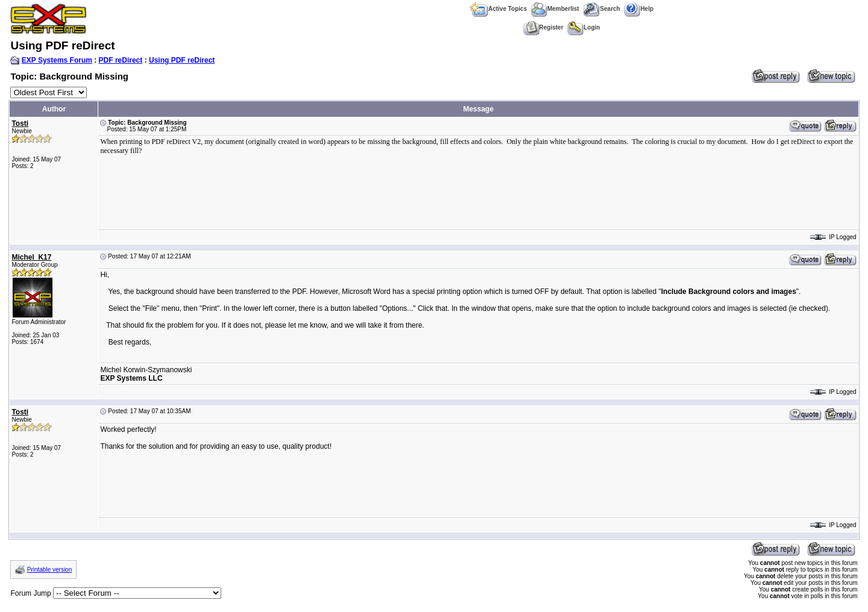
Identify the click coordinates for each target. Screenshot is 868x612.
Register (543, 27)
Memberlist (555, 9)
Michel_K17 (31, 257)
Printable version (49, 570)
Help (639, 9)
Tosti (20, 123)
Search (601, 9)
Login (583, 27)
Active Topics (498, 9)
